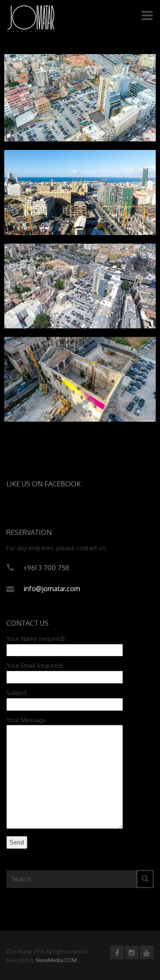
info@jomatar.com (52, 589)
